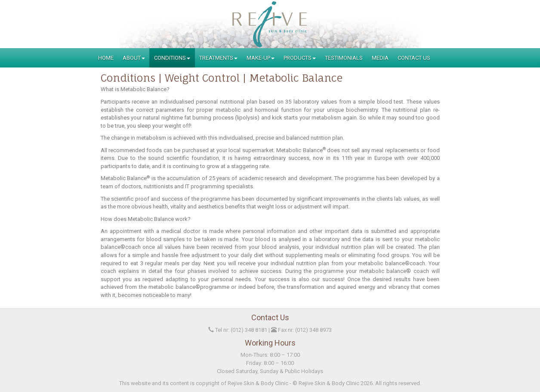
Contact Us (414, 58)
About (134, 58)
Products (300, 58)
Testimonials (344, 58)
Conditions (172, 58)
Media (380, 58)
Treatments (218, 58)
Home (106, 58)
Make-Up (261, 58)
